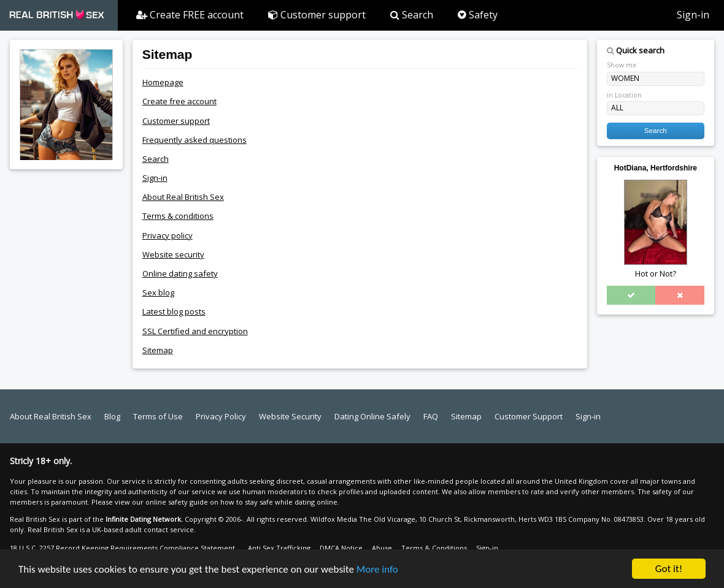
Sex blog (158, 292)
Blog (112, 416)
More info (377, 573)
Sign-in (693, 15)
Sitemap (158, 350)
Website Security (290, 416)
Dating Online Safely (372, 416)
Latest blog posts (174, 311)
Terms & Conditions (434, 548)
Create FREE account (190, 15)
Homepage (163, 82)
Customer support (317, 15)
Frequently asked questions (194, 140)
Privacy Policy (221, 416)
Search (412, 15)
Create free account (179, 101)
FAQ (431, 416)
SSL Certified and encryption (195, 331)
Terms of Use (158, 416)
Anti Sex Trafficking (279, 548)
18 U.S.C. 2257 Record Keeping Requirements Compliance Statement (122, 548)
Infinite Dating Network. (144, 519)
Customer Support (529, 416)
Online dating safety (180, 273)
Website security (173, 254)
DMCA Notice (341, 548)
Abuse (382, 548)
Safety (478, 15)
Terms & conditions (178, 216)
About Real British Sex (183, 197)
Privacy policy (168, 235)
